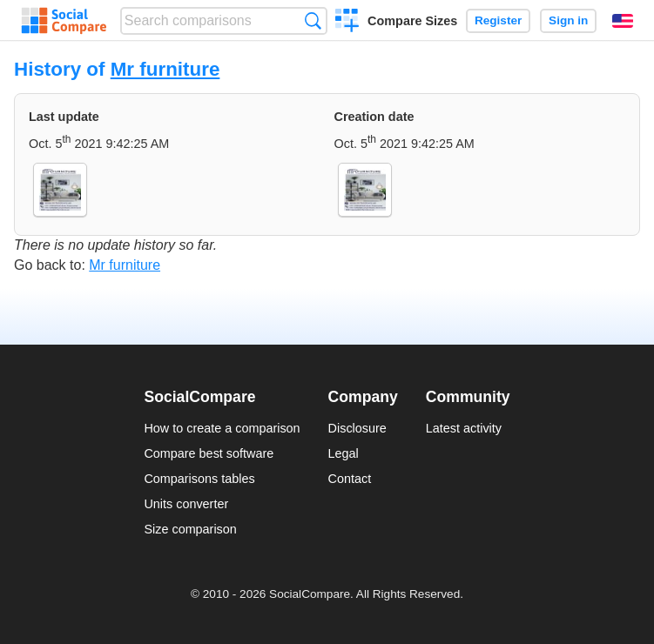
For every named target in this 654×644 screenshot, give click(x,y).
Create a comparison (347, 23)
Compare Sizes (412, 21)
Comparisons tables (199, 479)
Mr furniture (165, 69)
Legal (344, 453)
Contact (350, 479)
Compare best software (209, 453)
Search (313, 20)
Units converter (186, 504)
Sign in (568, 20)
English (623, 21)
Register (498, 20)
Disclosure (357, 428)
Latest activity (464, 428)
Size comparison (190, 529)
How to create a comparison (222, 428)
